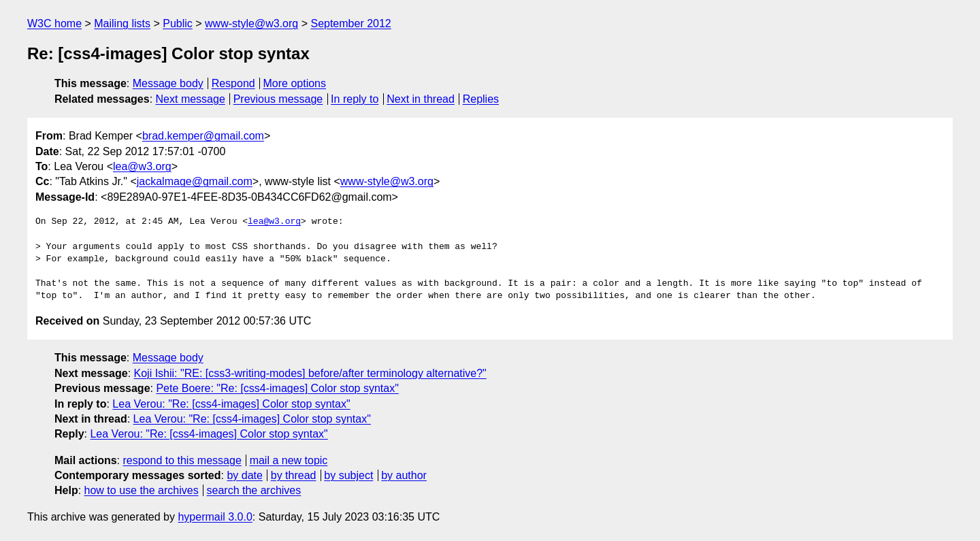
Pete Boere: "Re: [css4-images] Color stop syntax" (277, 388)
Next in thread (421, 99)
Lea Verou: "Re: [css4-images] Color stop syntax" (231, 404)
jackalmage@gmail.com (195, 181)
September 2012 (350, 23)
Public (178, 23)
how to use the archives (142, 490)
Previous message (278, 99)
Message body (168, 83)
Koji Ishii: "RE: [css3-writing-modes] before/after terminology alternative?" (310, 373)
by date (244, 475)
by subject (348, 475)
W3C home (54, 23)
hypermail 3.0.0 (215, 517)
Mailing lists (122, 23)
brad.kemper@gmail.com (203, 136)
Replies (481, 99)
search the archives (254, 490)
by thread (294, 475)
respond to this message (182, 460)
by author (404, 475)
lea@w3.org (142, 166)
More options (295, 83)
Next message (191, 99)
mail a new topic (289, 460)
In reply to (355, 99)
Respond (233, 83)
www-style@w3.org (251, 23)
